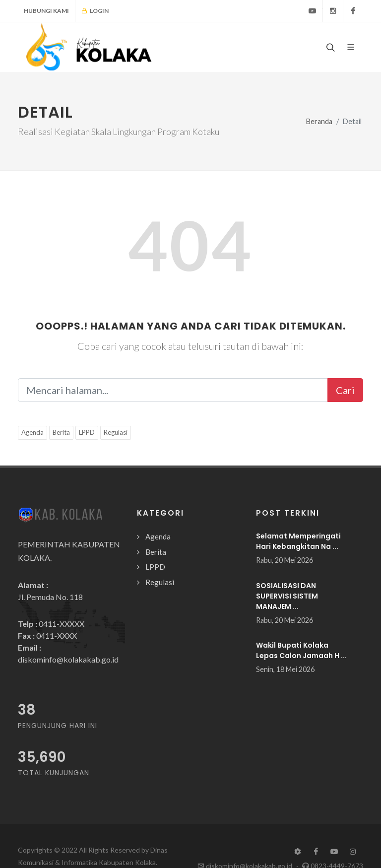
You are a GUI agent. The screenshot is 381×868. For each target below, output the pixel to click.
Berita (61, 432)
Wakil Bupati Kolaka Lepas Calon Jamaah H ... (301, 650)
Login (95, 11)
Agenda (32, 432)
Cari (345, 390)
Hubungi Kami (46, 11)
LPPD (87, 432)
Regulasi (116, 432)
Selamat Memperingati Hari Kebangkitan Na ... (298, 541)
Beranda (319, 121)
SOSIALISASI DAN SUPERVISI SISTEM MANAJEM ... (287, 596)
